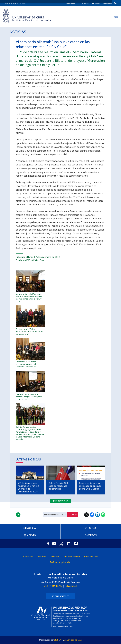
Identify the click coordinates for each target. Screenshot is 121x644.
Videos (92, 536)
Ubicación (55, 557)
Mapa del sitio (91, 557)
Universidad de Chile (73, 640)
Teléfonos (41, 557)
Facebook (92, 515)
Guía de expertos (72, 557)
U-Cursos (85, 3)
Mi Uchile (95, 3)
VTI (62, 640)
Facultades (70, 3)
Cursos (92, 528)
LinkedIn (97, 515)
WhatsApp (103, 515)
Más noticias (61, 501)
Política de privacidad (60, 563)
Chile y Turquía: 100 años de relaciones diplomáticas (58, 486)
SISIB (56, 640)
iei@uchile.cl (71, 587)
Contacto (28, 557)
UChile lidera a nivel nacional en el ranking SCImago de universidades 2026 (28, 488)
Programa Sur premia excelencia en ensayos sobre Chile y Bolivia (90, 486)
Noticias (18, 32)
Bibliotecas (106, 3)
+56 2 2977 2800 (53, 587)
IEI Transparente (60, 597)
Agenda (32, 536)
